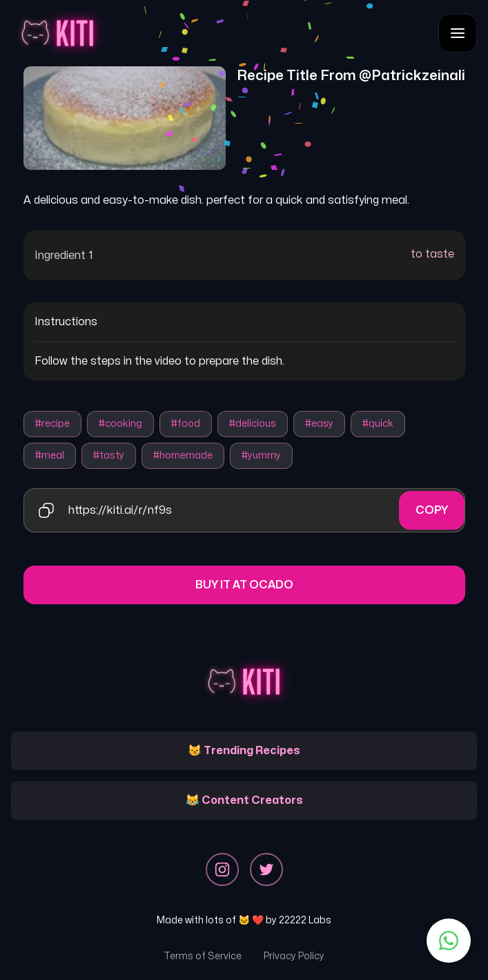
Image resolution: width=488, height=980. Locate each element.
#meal (50, 455)
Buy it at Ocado (244, 585)
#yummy (261, 455)
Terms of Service (203, 956)
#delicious (253, 424)
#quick (378, 424)
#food (186, 424)
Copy (432, 510)
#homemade (183, 455)
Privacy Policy (294, 956)
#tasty (109, 455)
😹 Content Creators (244, 800)
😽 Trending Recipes (244, 751)
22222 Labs (305, 920)
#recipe (52, 424)
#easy (319, 424)
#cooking (120, 424)
